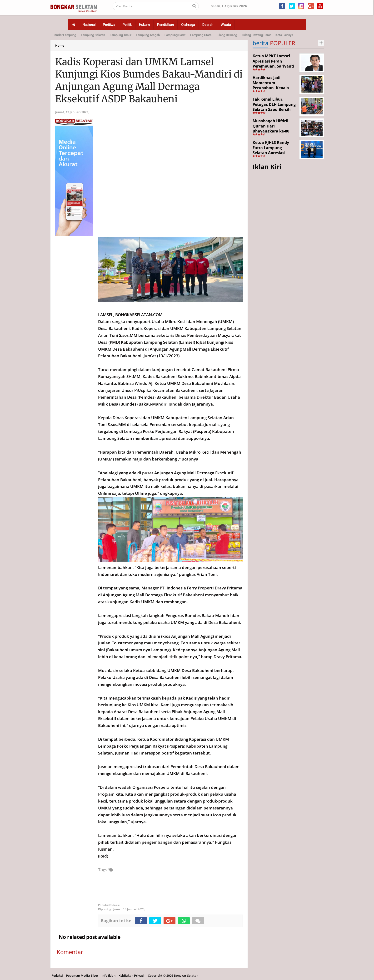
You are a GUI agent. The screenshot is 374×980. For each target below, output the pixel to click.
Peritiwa (109, 25)
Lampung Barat (175, 35)
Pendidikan (165, 25)
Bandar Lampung (64, 35)
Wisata (226, 25)
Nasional (89, 25)
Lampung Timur (120, 35)
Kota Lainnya (284, 35)
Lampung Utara (201, 35)
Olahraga (188, 25)
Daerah (208, 25)
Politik (127, 25)
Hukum (144, 25)
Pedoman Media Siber (82, 975)
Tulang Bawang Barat (256, 35)
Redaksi (57, 975)
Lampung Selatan (93, 35)
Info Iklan (108, 975)
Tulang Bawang (227, 35)
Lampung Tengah (148, 35)
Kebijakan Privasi (131, 975)
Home (60, 45)
